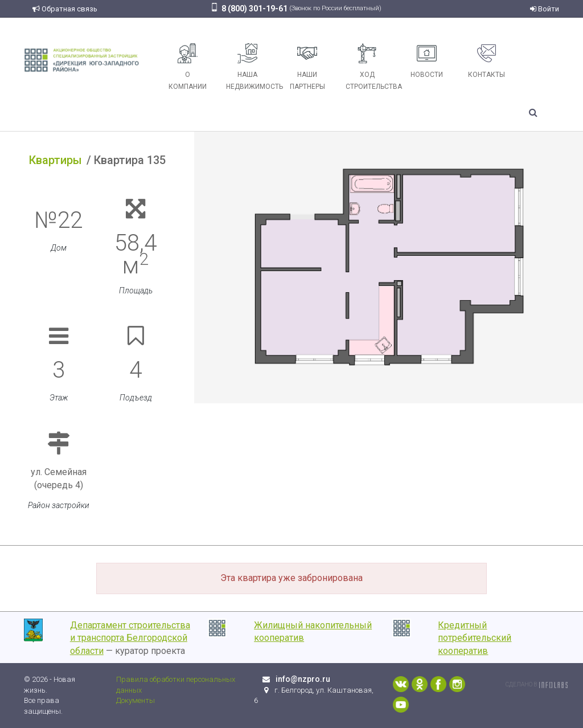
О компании (188, 67)
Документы (136, 700)
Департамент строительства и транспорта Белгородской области (130, 638)
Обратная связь (65, 9)
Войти (545, 9)
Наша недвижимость (252, 67)
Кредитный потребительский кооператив (475, 638)
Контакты (486, 61)
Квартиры (56, 160)
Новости (427, 61)
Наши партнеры (307, 67)
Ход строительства (371, 67)
